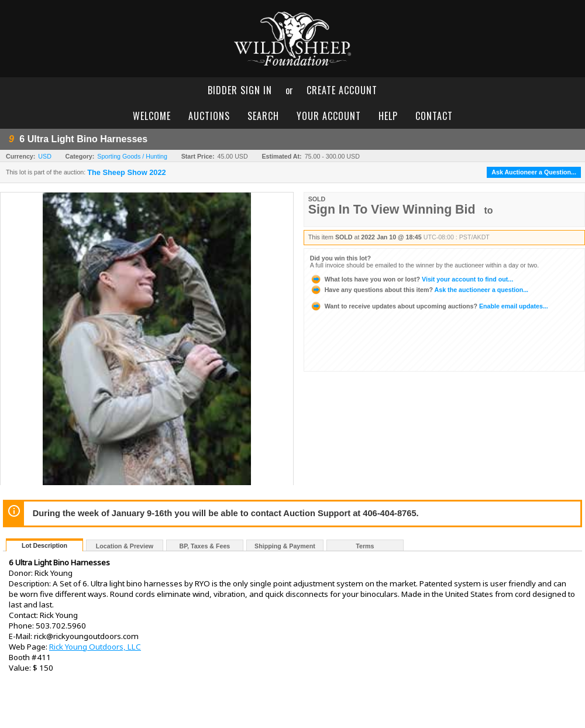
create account (342, 90)
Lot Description (44, 545)
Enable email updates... (429, 306)
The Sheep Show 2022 (126, 173)
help (388, 116)
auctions (209, 116)
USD (45, 156)
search (263, 116)
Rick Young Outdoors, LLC (95, 647)
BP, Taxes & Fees (205, 546)
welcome (152, 116)
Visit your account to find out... (412, 279)
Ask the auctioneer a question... (419, 290)
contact (434, 116)
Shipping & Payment (285, 546)
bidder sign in (240, 90)
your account (329, 116)
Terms (365, 546)
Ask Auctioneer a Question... (534, 172)
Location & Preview (125, 546)
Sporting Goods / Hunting (132, 156)
